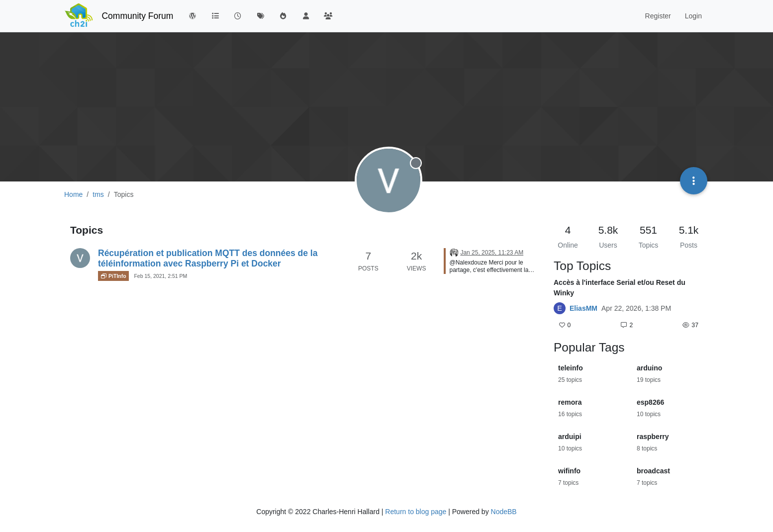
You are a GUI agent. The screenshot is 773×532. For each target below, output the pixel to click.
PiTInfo (113, 276)
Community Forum (137, 16)
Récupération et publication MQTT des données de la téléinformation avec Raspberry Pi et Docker (208, 258)
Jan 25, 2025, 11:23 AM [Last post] (492, 253)
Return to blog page (416, 512)
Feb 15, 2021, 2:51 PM (160, 276)
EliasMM (583, 308)
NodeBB (504, 512)
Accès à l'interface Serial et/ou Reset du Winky (620, 288)
